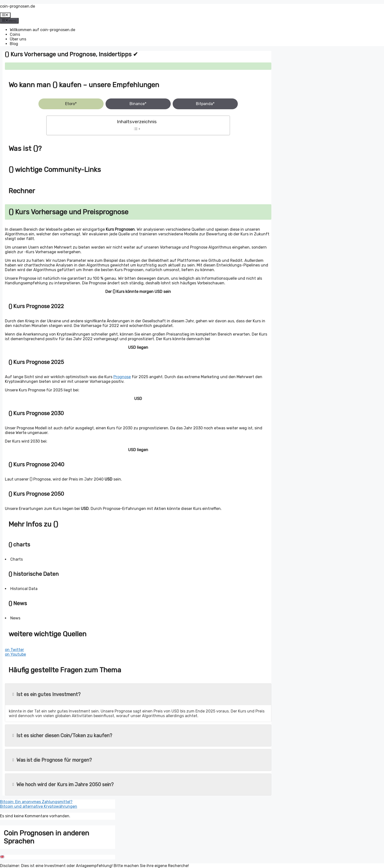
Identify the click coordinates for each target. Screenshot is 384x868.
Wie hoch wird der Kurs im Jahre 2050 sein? (63, 784)
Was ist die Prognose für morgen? (52, 760)
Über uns (18, 39)
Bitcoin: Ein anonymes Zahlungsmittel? (36, 802)
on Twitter (14, 650)
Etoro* (71, 104)
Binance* (138, 104)
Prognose (122, 377)
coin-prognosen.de (18, 6)
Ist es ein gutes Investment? (47, 694)
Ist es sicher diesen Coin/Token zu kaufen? (62, 735)
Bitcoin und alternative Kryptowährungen (39, 806)
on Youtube (15, 654)
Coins (15, 34)
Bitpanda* (205, 104)
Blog (14, 44)
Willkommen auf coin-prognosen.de (42, 30)
